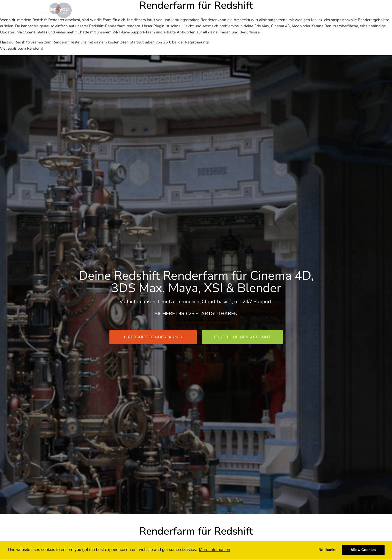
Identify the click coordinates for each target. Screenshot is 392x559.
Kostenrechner (200, 10)
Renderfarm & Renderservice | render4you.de (142, 10)
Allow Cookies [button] (363, 550)
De (354, 10)
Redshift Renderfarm (153, 337)
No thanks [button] (328, 550)
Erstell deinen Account (242, 337)
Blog (224, 10)
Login (332, 10)
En (348, 10)
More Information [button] (215, 550)
